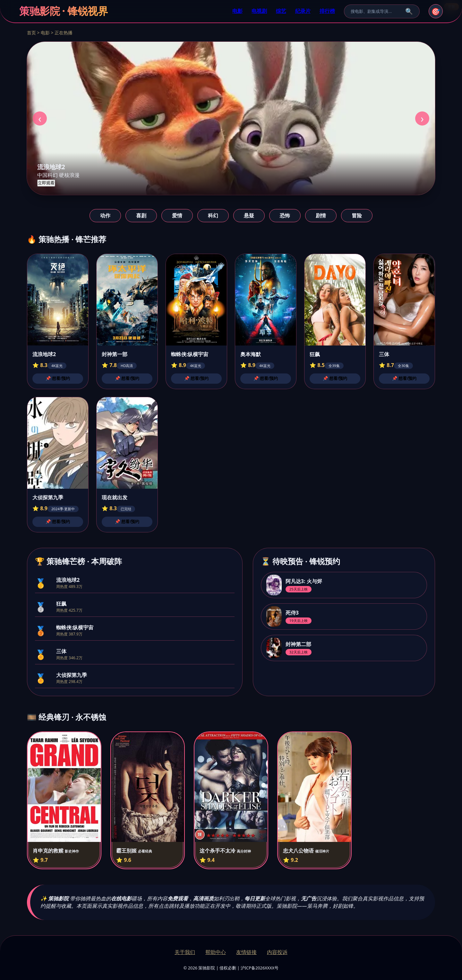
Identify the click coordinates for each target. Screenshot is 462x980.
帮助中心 (216, 952)
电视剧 (259, 11)
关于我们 (185, 952)
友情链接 (246, 952)
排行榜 (327, 11)
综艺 (281, 11)
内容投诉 (277, 952)
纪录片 (303, 11)
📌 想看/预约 (58, 378)
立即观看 (46, 183)
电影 (237, 11)
